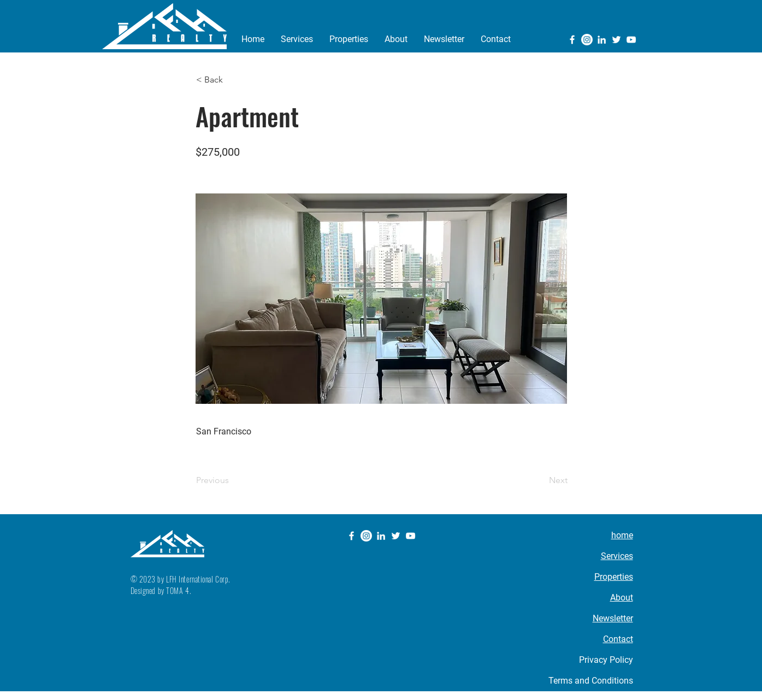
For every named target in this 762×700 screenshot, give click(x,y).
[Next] (540, 480)
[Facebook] (572, 40)
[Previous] (232, 480)
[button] (232, 80)
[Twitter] (616, 40)
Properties (614, 577)
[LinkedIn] (602, 40)
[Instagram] (587, 40)
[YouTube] (631, 40)
